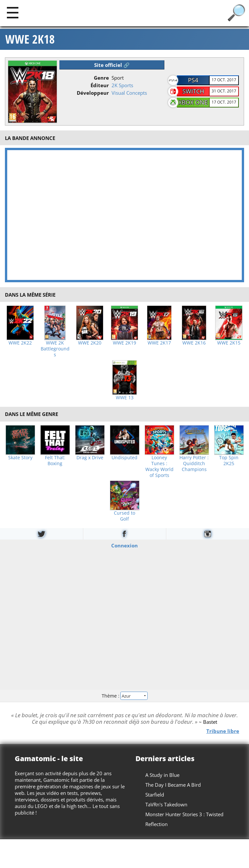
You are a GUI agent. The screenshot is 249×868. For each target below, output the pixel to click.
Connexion (124, 545)
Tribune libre (223, 731)
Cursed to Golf (124, 516)
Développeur (93, 93)
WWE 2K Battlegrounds (55, 349)
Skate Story (20, 458)
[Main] (13, 12)
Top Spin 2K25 (229, 461)
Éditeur (100, 85)
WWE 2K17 (159, 343)
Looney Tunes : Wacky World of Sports (159, 466)
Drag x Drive (90, 458)
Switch (193, 91)
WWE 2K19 (124, 343)
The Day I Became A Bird (173, 785)
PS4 (193, 80)
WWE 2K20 (90, 343)
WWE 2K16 (194, 343)
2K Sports (122, 85)
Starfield (155, 795)
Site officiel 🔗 (112, 65)
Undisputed (124, 458)
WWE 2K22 (20, 343)
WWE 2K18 (30, 39)
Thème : (124, 695)
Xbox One (193, 102)
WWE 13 (125, 398)
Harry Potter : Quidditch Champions (194, 464)
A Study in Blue (162, 775)
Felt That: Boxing (55, 461)
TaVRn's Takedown (166, 804)
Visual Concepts (129, 93)
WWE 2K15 (229, 343)
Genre (101, 78)
